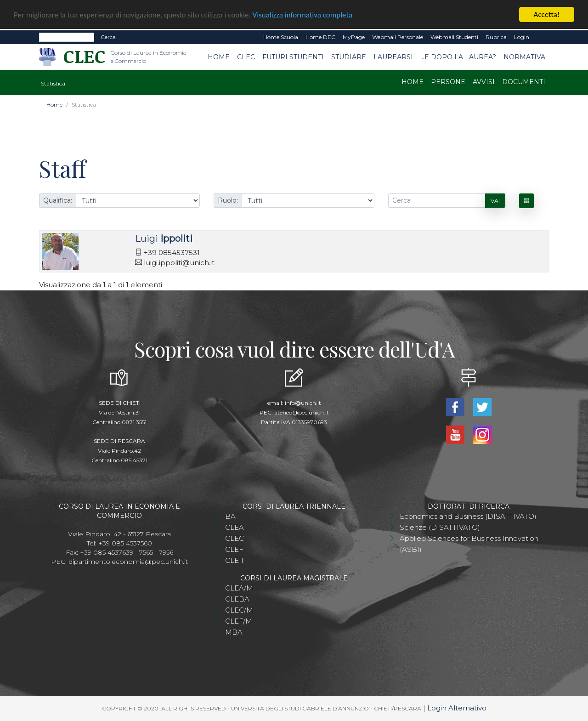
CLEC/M (239, 610)
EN (541, 37)
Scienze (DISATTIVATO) (440, 527)
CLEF (234, 549)
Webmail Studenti (454, 37)
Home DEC (320, 37)
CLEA (235, 527)
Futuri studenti (293, 57)
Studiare (349, 57)
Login (522, 37)
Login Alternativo (457, 708)
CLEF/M (239, 621)
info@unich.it (303, 403)
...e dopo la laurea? (458, 57)
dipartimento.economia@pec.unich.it (128, 562)
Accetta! (547, 14)
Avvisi (484, 82)
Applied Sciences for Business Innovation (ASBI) (469, 544)
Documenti (524, 82)
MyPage (354, 37)
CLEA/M (239, 588)
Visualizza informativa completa (303, 14)
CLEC (246, 57)
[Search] (67, 37)
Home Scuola (281, 37)
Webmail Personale (398, 37)
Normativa (524, 57)
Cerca (108, 37)
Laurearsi (393, 57)
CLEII (234, 560)
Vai (495, 200)
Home (219, 57)
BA (230, 516)
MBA (234, 632)
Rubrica (496, 37)
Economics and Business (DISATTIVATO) (468, 516)
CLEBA (237, 599)
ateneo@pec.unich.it (302, 412)
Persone (448, 82)
